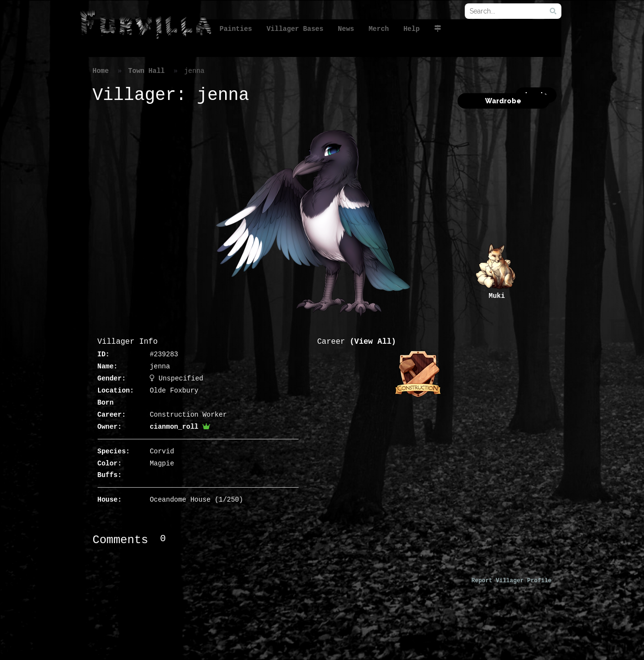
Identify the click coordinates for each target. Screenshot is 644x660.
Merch (379, 29)
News (346, 29)
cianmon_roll (180, 427)
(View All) (373, 342)
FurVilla (145, 26)
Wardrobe (503, 101)
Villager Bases (295, 29)
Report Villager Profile (512, 581)
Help (412, 29)
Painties (236, 29)
